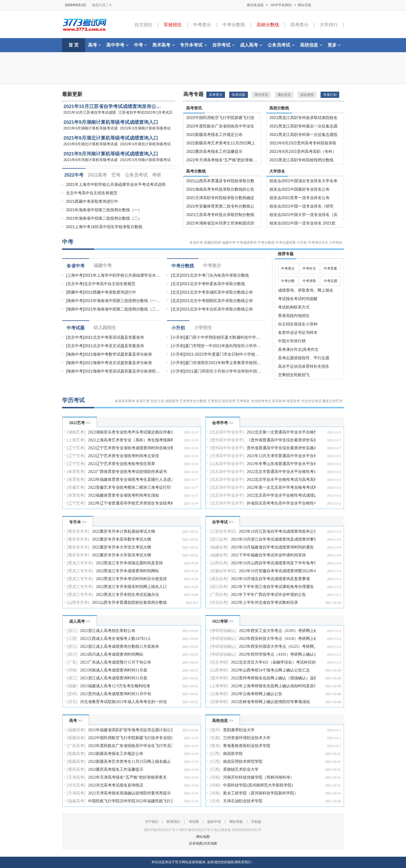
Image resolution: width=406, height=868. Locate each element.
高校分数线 (279, 108)
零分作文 (261, 95)
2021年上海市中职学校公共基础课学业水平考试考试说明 (116, 184)
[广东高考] (76, 746)
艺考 (116, 175)
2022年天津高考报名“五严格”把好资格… (222, 160)
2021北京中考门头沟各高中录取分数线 (215, 275)
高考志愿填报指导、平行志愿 (304, 358)
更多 (334, 45)
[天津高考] (76, 777)
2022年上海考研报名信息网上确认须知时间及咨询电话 (273, 686)
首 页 (74, 45)
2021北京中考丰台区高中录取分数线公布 (217, 309)
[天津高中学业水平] (227, 456)
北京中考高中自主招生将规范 (92, 193)
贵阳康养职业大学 (239, 730)
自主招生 (144, 25)
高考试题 (239, 95)
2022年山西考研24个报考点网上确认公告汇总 (270, 670)
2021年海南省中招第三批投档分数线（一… (122, 301)
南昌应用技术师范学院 (243, 762)
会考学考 (220, 423)
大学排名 (277, 171)
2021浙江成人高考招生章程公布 (108, 631)
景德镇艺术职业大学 (241, 769)
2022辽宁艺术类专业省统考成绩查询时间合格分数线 (130, 448)
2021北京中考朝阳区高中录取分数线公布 (217, 301)
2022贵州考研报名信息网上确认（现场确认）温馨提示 (273, 678)
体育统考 (293, 401)
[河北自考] (219, 602)
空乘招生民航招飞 (294, 375)
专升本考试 (193, 45)
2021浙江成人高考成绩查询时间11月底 (113, 678)
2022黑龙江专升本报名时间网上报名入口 (131, 587)
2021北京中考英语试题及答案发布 (114, 337)
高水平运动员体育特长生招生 (304, 366)
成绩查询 (172, 401)
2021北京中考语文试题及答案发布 (114, 346)
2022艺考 (77, 423)
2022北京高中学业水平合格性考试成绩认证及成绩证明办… (281, 495)
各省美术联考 (125, 401)
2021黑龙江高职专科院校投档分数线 (302, 160)
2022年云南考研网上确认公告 (257, 694)
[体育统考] (76, 472)
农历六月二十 (102, 5)
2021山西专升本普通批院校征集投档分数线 (129, 602)
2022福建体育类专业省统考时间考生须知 (123, 495)
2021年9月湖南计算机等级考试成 (91, 128)
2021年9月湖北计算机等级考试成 (91, 144)
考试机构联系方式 (294, 307)
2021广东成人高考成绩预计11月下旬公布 (115, 662)
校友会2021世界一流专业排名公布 (300, 198)
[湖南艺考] (76, 432)
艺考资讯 (214, 401)
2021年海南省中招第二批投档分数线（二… (122, 309)
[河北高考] (76, 785)
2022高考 (98, 175)
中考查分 (202, 25)
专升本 (75, 522)
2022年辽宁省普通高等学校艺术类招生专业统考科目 (130, 503)
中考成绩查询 (246, 243)
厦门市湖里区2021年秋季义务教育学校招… (223, 363)
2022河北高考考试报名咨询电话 (116, 785)
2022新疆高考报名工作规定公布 (214, 135)
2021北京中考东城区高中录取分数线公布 (217, 292)
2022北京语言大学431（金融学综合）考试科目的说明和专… (273, 662)
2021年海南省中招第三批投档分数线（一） (104, 210)
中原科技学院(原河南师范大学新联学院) (258, 785)
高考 (94, 45)
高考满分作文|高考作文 (298, 349)
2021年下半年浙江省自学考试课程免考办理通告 (272, 587)
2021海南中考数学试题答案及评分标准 (118, 354)
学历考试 (73, 400)
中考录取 (309, 281)
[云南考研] (219, 694)
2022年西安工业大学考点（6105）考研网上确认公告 (277, 631)
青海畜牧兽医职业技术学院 (247, 746)
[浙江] (72, 631)
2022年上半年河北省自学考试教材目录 (264, 602)
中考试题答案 (286, 243)
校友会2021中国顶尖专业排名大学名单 (304, 181)
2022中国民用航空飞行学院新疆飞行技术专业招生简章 (130, 738)
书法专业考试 (311, 401)
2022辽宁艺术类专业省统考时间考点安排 (123, 456)
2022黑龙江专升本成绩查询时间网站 (127, 571)
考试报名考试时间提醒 (298, 299)
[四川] (72, 654)
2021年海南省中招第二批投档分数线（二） (104, 218)
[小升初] (178, 337)
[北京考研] (219, 662)
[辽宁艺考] (76, 448)
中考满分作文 (318, 243)
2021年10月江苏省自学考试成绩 (90, 112)
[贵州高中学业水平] (227, 440)
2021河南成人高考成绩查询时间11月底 (113, 670)
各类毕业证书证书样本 (298, 332)
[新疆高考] (76, 738)
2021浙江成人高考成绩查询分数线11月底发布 (119, 646)
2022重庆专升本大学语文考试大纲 (122, 547)
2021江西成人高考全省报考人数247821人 (116, 639)
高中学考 (117, 45)
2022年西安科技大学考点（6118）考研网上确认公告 (277, 639)
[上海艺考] (76, 440)
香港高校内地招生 (294, 316)
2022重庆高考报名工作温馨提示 (214, 151)
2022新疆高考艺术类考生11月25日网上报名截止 (129, 762)
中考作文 (309, 268)
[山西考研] (219, 670)
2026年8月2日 (76, 5)
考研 (156, 175)
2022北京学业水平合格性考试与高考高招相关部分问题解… (281, 480)
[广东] (72, 662)
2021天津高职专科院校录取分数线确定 (220, 198)
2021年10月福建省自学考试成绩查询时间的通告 (272, 547)
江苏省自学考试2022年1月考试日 (145, 112)
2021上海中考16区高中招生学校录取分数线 (104, 227)
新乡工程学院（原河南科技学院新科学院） (261, 793)
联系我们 (173, 822)
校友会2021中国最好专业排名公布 (300, 189)
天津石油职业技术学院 (243, 801)
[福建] (72, 686)
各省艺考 (143, 401)
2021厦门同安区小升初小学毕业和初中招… (223, 371)
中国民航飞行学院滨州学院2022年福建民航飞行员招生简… (130, 801)
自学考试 (223, 45)
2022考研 (220, 621)
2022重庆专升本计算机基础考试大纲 (123, 531)
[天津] (215, 801)
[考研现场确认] (223, 631)
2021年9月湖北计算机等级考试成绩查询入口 (111, 138)
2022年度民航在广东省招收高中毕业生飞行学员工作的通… (130, 746)
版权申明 (214, 822)
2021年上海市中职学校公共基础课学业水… (122, 275)
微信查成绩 (255, 5)
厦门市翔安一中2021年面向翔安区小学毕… (223, 346)
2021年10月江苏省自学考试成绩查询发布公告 (277, 531)
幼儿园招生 (105, 328)
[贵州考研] (219, 678)
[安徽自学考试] (223, 571)
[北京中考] (75, 284)
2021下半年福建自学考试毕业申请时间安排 (268, 555)
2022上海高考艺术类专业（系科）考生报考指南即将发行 (130, 440)
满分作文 (284, 95)
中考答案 (330, 268)
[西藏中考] (75, 292)
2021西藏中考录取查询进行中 (92, 201)
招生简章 (229, 401)
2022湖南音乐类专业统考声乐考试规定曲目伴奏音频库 (130, 432)
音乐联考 (279, 401)
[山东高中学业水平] (227, 464)
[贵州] (72, 694)
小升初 (302, 243)
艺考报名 (243, 401)
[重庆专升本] (78, 531)
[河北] (72, 702)
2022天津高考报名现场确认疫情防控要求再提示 (129, 793)
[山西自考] (219, 563)
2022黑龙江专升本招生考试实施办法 (127, 595)
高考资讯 (194, 108)
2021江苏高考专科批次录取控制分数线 (220, 215)
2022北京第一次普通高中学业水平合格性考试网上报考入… (281, 432)
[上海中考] (75, 275)
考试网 (194, 822)
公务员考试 (281, 45)
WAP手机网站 (281, 5)
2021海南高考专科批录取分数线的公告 (220, 189)
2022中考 (74, 175)
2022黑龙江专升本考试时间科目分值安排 (131, 579)
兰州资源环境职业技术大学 (247, 738)
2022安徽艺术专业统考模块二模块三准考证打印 (129, 487)
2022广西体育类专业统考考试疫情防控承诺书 (127, 472)
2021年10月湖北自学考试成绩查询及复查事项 (270, 579)
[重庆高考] (76, 769)
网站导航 (304, 5)
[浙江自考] (219, 539)
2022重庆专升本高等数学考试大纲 (122, 539)
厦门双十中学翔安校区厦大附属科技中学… (222, 337)
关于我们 (152, 822)
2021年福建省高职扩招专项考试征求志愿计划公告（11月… (130, 730)
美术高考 (163, 45)
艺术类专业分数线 (193, 401)
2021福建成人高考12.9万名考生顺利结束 (115, 686)
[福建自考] (219, 547)
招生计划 (157, 401)
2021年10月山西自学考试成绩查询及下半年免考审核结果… (273, 563)
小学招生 (336, 243)
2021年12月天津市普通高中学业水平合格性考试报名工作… (281, 456)
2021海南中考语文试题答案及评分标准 (118, 363)
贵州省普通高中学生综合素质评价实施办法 (281, 448)
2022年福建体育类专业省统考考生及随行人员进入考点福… (130, 480)
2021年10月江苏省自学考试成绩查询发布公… (112, 106)
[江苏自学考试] (223, 531)
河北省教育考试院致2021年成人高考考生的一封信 (123, 702)
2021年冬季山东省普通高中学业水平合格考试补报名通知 (281, 464)
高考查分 (299, 25)
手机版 (256, 822)
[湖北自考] (219, 579)
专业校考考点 (261, 401)
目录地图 (196, 843)
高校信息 (311, 45)
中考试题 (76, 328)
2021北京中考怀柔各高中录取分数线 (213, 284)
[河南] (72, 670)
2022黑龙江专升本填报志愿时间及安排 (129, 563)
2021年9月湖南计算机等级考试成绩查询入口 (111, 122)
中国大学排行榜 (292, 341)
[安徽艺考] (76, 487)
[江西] (72, 639)
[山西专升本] (78, 602)
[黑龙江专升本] (80, 563)
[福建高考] (76, 730)
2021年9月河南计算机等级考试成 (91, 160)
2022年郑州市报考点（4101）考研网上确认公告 (277, 654)
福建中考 (229, 243)
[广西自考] (219, 595)
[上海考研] (219, 686)
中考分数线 (234, 25)
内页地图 (210, 843)
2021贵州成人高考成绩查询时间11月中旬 (115, 694)
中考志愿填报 (330, 282)
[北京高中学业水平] (227, 432)
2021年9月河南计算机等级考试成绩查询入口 (111, 154)
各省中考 (196, 243)
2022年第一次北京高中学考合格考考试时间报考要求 (281, 487)
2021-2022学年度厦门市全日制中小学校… (222, 354)
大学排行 (329, 25)
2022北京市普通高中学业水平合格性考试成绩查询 (281, 472)
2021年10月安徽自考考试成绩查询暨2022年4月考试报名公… (277, 571)
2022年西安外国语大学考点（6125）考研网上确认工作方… (277, 646)
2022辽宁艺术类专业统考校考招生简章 (122, 464)
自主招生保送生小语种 (298, 324)
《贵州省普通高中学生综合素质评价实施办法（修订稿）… (281, 440)
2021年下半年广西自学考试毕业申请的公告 (268, 595)
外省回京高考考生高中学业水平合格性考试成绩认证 (281, 503)
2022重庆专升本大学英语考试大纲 (122, 555)
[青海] (215, 746)
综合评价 (307, 95)
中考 (140, 45)
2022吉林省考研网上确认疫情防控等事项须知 (270, 702)
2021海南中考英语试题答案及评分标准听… (122, 371)
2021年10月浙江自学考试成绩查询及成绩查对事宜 (273, 539)
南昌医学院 (233, 754)
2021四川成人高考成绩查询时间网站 (112, 654)
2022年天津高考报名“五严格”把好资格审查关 (127, 777)
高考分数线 (196, 171)
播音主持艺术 (332, 401)
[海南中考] (75, 301)
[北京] (176, 275)
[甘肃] (215, 738)
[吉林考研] (219, 702)
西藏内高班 (213, 243)
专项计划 (330, 95)
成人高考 (251, 45)
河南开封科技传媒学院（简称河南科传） (259, 777)
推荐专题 (286, 254)
